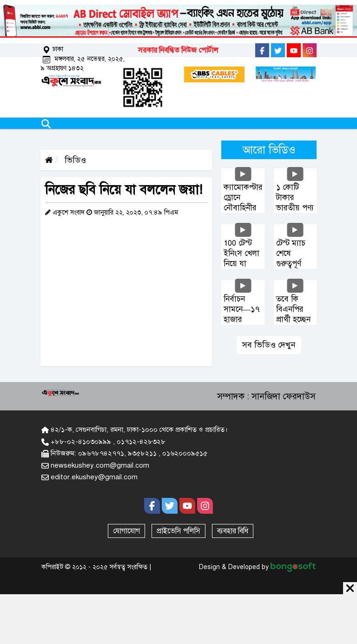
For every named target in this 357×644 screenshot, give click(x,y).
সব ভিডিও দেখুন (269, 345)
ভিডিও (74, 160)
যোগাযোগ (126, 531)
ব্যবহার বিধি (233, 531)
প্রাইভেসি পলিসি (178, 531)
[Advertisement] (178, 617)
